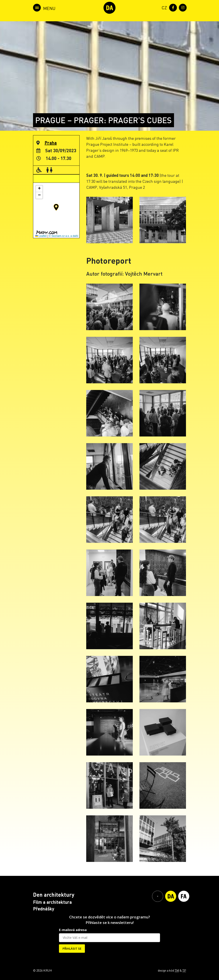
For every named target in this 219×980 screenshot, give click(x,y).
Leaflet (41, 236)
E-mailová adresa (73, 930)
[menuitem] (163, 7)
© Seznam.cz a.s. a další (64, 236)
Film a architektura (52, 902)
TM (177, 970)
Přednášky (44, 909)
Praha (51, 143)
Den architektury (54, 895)
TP (184, 970)
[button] (56, 207)
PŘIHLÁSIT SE (72, 949)
